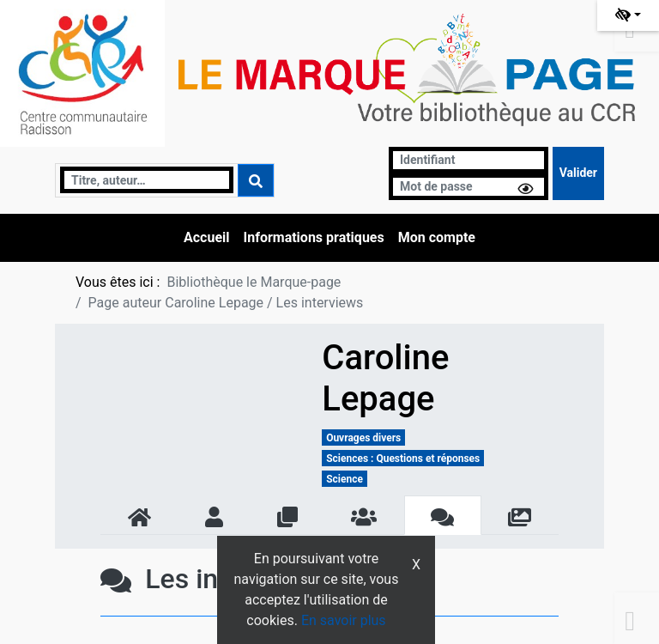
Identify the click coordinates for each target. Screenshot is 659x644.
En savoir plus (344, 620)
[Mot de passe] (469, 187)
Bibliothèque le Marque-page (254, 282)
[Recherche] (147, 180)
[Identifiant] (469, 160)
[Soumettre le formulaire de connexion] (578, 173)
